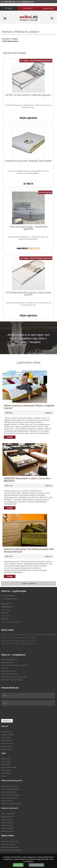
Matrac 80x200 (7, 820)
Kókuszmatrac (7, 732)
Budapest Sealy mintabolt (11, 850)
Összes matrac (7, 746)
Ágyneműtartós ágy (9, 767)
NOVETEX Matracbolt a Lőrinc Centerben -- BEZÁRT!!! (28, 480)
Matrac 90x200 (7, 825)
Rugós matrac (7, 749)
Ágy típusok (6, 759)
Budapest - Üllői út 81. (10, 841)
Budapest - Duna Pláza (10, 847)
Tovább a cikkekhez (29, 583)
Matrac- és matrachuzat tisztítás (14, 677)
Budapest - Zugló (8, 844)
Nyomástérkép (7, 662)
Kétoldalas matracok (9, 786)
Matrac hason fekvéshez (11, 795)
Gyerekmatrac (7, 740)
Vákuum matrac (7, 735)
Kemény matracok (9, 792)
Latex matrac (6, 737)
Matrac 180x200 (7, 822)
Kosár (9, 8)
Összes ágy (5, 764)
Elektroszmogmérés (9, 659)
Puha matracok (7, 801)
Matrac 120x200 (7, 828)
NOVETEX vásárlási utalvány (12, 680)
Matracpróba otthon (9, 671)
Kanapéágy (6, 761)
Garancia (5, 668)
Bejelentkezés (48, 8)
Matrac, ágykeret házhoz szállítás (14, 665)
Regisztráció (28, 8)
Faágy (4, 776)
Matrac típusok (7, 743)
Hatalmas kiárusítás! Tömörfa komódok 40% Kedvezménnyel (29, 550)
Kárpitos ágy (6, 773)
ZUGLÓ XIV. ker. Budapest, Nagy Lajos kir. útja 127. (19, 641)
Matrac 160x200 (7, 817)
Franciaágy (5, 770)
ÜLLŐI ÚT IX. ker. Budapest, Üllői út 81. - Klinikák (18, 638)
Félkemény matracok (10, 798)
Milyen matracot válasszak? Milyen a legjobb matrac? (29, 407)
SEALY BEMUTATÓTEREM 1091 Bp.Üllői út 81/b (18, 644)
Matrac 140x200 (7, 831)
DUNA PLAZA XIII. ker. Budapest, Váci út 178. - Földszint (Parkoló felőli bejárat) (29, 635)
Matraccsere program (10, 674)
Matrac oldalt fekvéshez (11, 789)
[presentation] (20, 712)
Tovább (10, 437)
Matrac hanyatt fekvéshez (11, 804)
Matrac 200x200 (8, 814)
